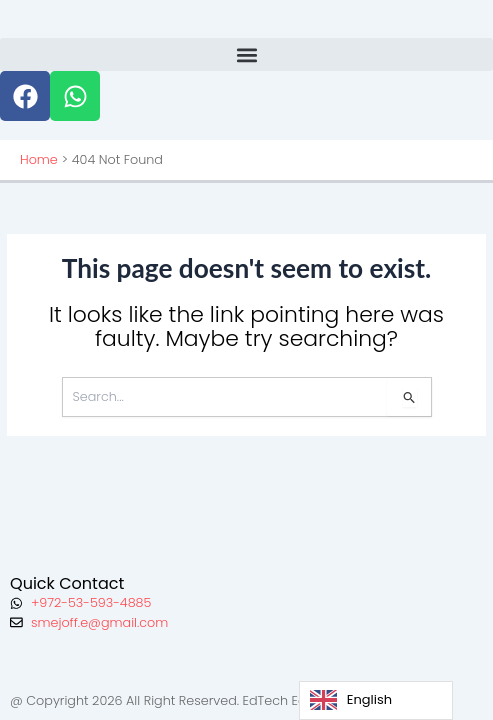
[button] (246, 54)
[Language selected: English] (376, 700)
